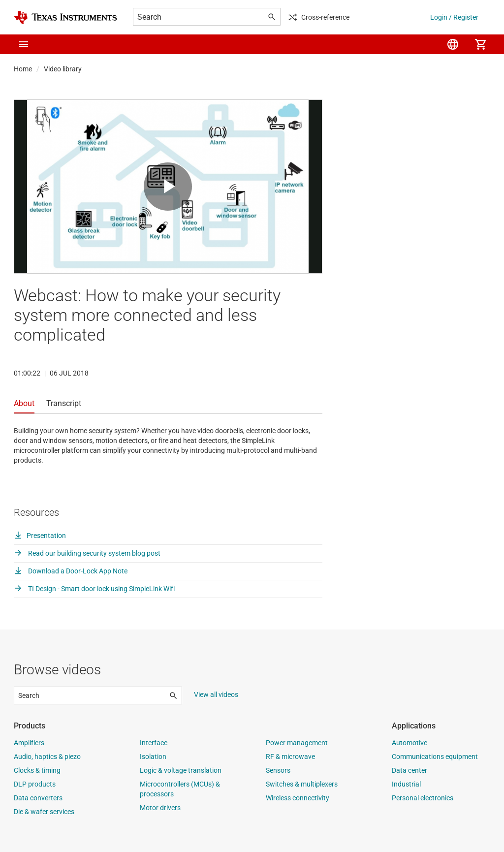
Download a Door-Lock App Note (71, 571)
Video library (63, 69)
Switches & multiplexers (302, 784)
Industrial (406, 784)
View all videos (216, 694)
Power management (297, 743)
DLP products (35, 784)
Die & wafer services (44, 812)
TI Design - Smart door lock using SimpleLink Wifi (94, 589)
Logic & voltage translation (181, 770)
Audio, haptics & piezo (47, 757)
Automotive (409, 743)
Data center (409, 770)
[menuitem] (453, 44)
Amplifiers (29, 743)
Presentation (40, 536)
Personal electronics (423, 798)
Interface (154, 743)
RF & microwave (290, 757)
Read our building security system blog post (87, 553)
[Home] (65, 17)
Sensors (278, 770)
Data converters (38, 798)
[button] (24, 44)
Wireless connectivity (298, 798)
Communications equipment (435, 757)
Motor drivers (160, 808)
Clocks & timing (37, 770)
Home (23, 69)
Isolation (153, 757)
